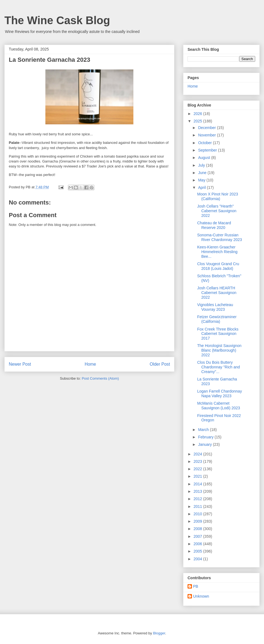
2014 (198, 484)
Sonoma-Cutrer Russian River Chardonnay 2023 (220, 237)
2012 (198, 499)
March (204, 430)
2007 (198, 536)
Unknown (201, 596)
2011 (198, 506)
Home (90, 364)
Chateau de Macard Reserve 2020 (214, 225)
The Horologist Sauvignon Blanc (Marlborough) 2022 (219, 350)
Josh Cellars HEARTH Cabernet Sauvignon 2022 (217, 293)
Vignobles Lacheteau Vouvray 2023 (215, 307)
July (202, 165)
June (203, 173)
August (204, 158)
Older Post (160, 364)
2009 (198, 521)
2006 (198, 544)
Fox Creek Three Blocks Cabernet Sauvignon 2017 (218, 334)
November (207, 135)
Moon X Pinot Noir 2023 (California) (218, 196)
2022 (198, 469)
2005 (198, 551)
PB (196, 586)
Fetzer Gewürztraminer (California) (217, 319)
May (202, 180)
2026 (198, 114)
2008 (198, 529)
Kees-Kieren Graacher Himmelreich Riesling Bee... (217, 252)
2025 (198, 121)
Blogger (159, 633)
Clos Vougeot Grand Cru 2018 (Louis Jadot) (218, 266)
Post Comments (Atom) (100, 378)
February (206, 437)
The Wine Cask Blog (57, 20)
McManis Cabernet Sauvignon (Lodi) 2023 (219, 406)
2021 (198, 476)
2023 (198, 461)
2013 (198, 491)
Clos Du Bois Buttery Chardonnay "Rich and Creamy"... (218, 367)
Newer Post (20, 364)
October (205, 143)
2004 (198, 559)
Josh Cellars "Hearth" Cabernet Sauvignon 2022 (217, 211)
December (207, 128)
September (208, 150)
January (205, 444)
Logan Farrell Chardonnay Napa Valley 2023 (220, 394)
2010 (198, 514)
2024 (198, 454)
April (202, 187)
